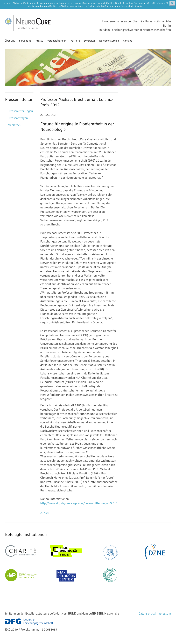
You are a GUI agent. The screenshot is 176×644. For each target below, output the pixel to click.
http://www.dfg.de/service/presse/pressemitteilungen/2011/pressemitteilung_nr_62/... (97, 503)
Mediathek (15, 125)
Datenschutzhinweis (131, 6)
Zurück (45, 513)
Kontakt (127, 41)
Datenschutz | (148, 614)
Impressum (164, 614)
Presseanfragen (18, 118)
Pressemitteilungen (20, 111)
